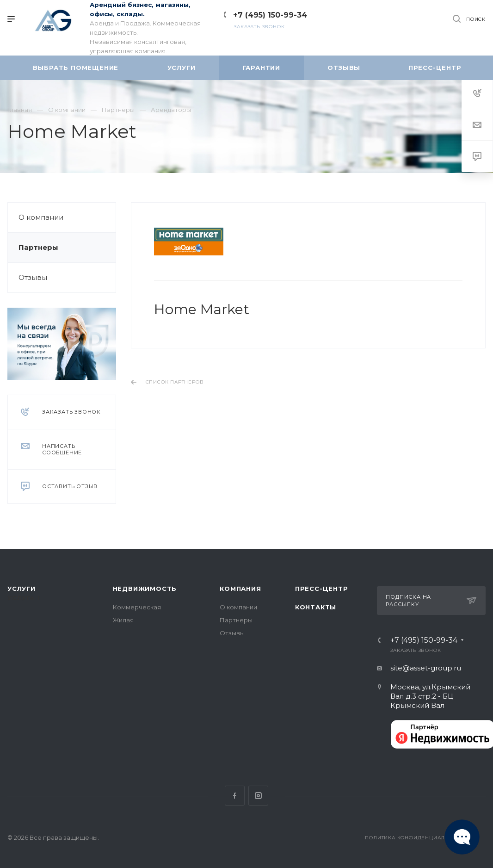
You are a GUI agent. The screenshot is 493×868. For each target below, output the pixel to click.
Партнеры (38, 247)
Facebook (235, 796)
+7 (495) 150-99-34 (270, 15)
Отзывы (33, 277)
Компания (240, 589)
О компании (41, 217)
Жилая (123, 620)
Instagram (258, 796)
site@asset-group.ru (426, 668)
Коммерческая (137, 607)
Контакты (316, 607)
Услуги (22, 589)
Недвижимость (145, 589)
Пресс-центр (322, 589)
